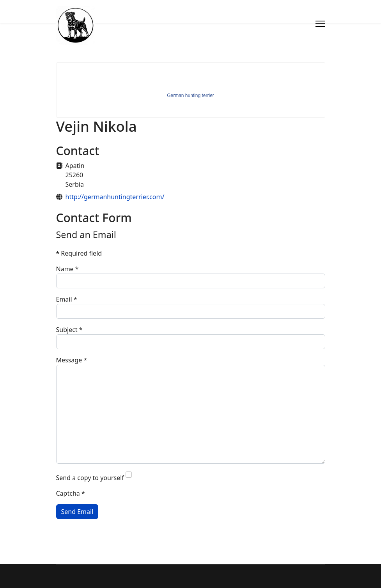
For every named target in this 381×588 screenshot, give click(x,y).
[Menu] (320, 24)
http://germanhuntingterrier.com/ (115, 197)
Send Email (77, 512)
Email (67, 299)
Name (67, 269)
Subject (69, 330)
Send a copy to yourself (90, 478)
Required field (79, 253)
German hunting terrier (190, 95)
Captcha (71, 493)
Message (72, 360)
